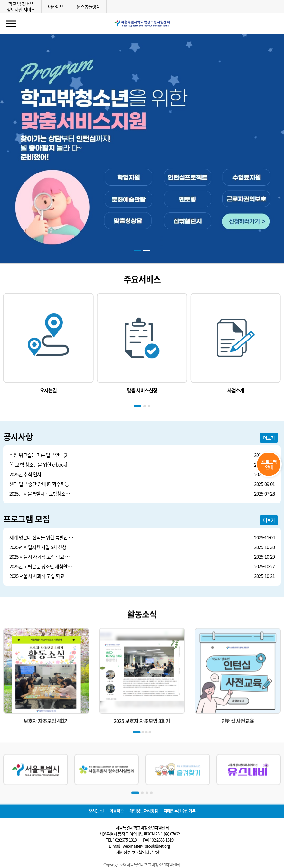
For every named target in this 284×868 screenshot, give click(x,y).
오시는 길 (96, 811)
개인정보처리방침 (144, 811)
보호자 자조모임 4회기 (46, 750)
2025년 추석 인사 (25, 475)
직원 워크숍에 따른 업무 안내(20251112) (42, 455)
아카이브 (56, 6)
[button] (137, 251)
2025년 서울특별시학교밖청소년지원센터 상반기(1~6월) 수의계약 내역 (42, 494)
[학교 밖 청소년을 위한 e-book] (38, 465)
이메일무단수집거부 (180, 811)
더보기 (269, 438)
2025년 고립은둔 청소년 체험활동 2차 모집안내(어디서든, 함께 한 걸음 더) (42, 567)
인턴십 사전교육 (238, 750)
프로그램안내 (269, 464)
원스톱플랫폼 (88, 6)
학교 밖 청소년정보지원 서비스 (21, 6)
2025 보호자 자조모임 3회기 (142, 750)
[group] (48, 343)
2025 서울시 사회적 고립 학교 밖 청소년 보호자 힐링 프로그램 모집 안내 (42, 557)
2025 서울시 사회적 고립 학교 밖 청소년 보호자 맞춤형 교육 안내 (42, 576)
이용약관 (117, 811)
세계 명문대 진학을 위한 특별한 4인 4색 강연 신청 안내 (42, 538)
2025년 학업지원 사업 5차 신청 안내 (42, 547)
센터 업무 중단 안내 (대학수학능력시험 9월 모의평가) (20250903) (42, 484)
